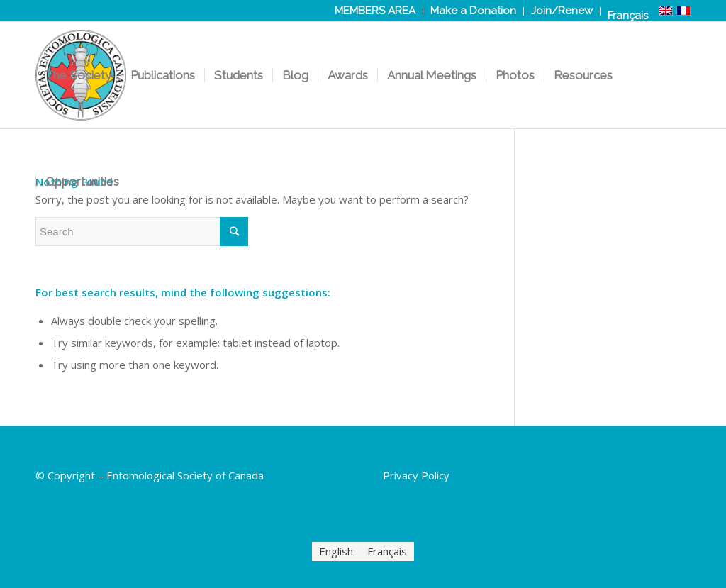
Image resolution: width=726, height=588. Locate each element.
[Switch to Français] (628, 16)
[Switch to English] (336, 551)
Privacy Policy (416, 475)
